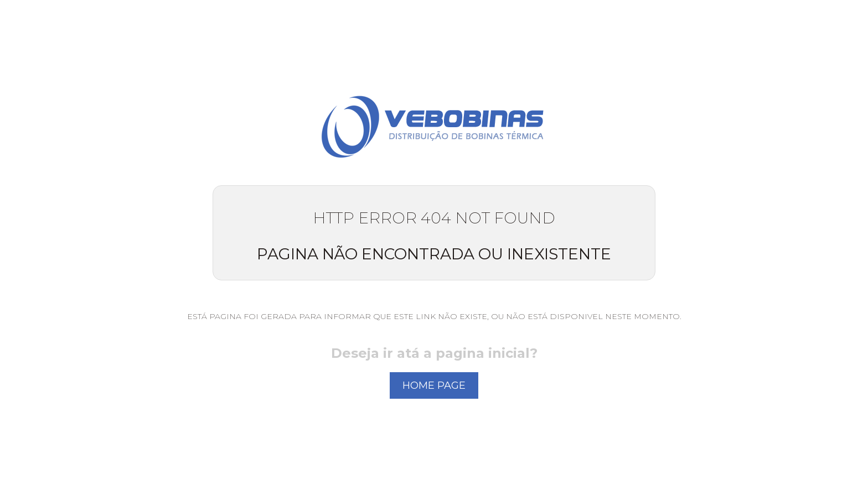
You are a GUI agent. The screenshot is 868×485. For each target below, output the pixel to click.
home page (434, 385)
